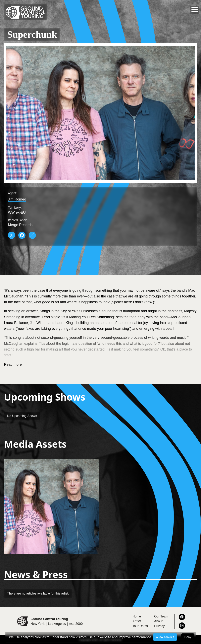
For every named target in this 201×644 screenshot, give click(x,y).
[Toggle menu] (195, 10)
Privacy (159, 626)
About (158, 621)
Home (137, 616)
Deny (188, 637)
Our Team (161, 616)
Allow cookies (165, 637)
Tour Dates (140, 626)
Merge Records (20, 225)
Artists (137, 621)
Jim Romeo (17, 199)
